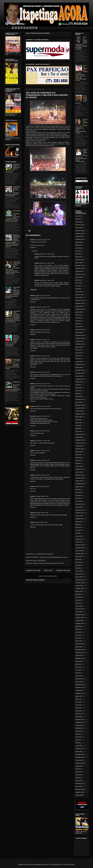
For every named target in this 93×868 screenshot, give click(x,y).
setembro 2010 (80, 763)
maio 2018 (78, 495)
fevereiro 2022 (80, 364)
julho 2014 (78, 629)
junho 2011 (79, 737)
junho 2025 (79, 248)
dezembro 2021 (80, 370)
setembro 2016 (80, 554)
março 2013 (79, 676)
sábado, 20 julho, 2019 (41, 522)
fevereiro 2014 (80, 644)
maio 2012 (78, 705)
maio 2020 (78, 426)
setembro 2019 (80, 449)
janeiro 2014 (79, 647)
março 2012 (79, 711)
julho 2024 (78, 280)
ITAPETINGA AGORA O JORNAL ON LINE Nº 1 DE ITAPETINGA (13, 168)
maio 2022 (78, 356)
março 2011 (79, 746)
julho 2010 (78, 769)
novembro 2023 (80, 303)
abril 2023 (78, 324)
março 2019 (79, 466)
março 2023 (79, 327)
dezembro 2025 (80, 231)
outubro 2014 (79, 621)
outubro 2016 (79, 551)
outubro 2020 (79, 411)
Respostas (35, 251)
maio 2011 (78, 740)
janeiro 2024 (79, 297)
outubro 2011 (79, 725)
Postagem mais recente (33, 570)
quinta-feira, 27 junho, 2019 (47, 254)
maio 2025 (78, 251)
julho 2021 (78, 385)
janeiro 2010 (79, 786)
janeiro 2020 (79, 437)
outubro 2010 (79, 760)
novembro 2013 (80, 653)
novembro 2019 (80, 443)
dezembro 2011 (80, 719)
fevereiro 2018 (80, 504)
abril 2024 (78, 289)
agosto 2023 (79, 312)
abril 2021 (78, 394)
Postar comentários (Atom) (50, 576)
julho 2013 (78, 664)
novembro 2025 (80, 234)
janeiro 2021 (79, 402)
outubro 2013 (79, 655)
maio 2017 (78, 530)
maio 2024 (78, 286)
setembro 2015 (80, 589)
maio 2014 (78, 635)
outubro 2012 (79, 690)
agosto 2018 (79, 487)
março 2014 (79, 641)
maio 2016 (78, 565)
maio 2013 (78, 670)
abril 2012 (78, 708)
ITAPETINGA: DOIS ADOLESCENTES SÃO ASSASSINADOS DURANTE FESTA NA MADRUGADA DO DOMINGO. (13, 293)
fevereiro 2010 (80, 783)
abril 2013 (78, 673)
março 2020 (79, 431)
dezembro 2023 (80, 300)
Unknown (33, 406)
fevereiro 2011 (80, 749)
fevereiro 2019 (80, 469)
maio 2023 (78, 321)
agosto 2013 (79, 661)
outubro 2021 (79, 376)
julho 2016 (78, 559)
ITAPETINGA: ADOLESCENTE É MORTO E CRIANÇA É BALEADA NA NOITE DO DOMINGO (13, 387)
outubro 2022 (79, 341)
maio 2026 (78, 216)
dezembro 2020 (80, 405)
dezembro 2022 (80, 335)
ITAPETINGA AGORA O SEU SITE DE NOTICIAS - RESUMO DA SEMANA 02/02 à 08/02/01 (13, 191)
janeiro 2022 (79, 367)
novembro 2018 (80, 478)
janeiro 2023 (79, 332)
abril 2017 (78, 533)
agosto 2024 (79, 277)
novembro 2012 (80, 687)
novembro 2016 (80, 548)
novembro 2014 (80, 618)
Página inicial (48, 570)
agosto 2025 (79, 242)
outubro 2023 (79, 306)
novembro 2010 (80, 757)
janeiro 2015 (79, 612)
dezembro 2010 (80, 754)
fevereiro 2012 (80, 714)
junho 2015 (79, 597)
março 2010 (79, 781)
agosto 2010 (79, 766)
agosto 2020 (79, 417)
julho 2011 (78, 734)
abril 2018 (78, 498)
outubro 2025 (79, 236)
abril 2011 (78, 743)
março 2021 (79, 396)
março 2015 (79, 606)
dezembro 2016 (80, 545)
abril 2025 (78, 254)
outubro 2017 (79, 516)
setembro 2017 (80, 519)
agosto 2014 (79, 626)
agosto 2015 (79, 591)
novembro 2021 (80, 373)
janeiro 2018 (79, 507)
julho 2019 (78, 455)
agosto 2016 (79, 556)
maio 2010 (78, 775)
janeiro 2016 (79, 577)
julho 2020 (78, 420)
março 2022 (79, 362)
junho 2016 (79, 562)
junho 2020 (79, 423)
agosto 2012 (79, 696)
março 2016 (79, 571)
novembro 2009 (80, 792)
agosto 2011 (79, 731)
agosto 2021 (79, 382)
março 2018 (79, 501)
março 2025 (79, 257)
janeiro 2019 (79, 472)
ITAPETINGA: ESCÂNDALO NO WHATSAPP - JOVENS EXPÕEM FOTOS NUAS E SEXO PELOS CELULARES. (13, 216)
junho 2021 (79, 388)
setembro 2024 (80, 274)
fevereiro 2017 (80, 539)
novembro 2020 (80, 408)
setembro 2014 (80, 623)
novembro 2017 (80, 513)
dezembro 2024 (80, 266)
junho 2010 (79, 772)
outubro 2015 (79, 586)
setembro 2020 (80, 414)
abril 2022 (78, 359)
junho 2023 (79, 318)
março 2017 (79, 536)
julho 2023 (78, 315)
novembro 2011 (80, 722)
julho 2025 (78, 245)
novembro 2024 (80, 268)
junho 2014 (79, 632)
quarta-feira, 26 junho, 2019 (43, 240)
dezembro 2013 (80, 650)
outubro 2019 (79, 446)
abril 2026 (78, 219)
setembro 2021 (80, 379)
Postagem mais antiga (63, 570)
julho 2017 (78, 525)
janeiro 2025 (79, 263)
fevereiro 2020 (80, 434)
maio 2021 (78, 391)
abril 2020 (78, 428)
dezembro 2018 (80, 475)
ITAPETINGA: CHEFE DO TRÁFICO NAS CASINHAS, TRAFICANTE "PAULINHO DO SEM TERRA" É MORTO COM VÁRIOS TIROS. (13, 268)
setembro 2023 (80, 309)
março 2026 (79, 222)
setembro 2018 (80, 484)
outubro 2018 (79, 481)
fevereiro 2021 (80, 399)
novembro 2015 (80, 583)
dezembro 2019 (80, 440)
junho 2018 (79, 493)
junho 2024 (79, 283)
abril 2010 (78, 778)
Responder (33, 248)
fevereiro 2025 (80, 260)
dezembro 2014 (80, 615)
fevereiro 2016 (80, 574)
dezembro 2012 (80, 685)
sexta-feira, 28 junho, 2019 (42, 451)
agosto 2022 (79, 347)
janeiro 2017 (79, 542)
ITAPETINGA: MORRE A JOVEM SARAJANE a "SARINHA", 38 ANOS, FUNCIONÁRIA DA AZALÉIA (82, 126)
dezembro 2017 (80, 510)
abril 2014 (78, 638)
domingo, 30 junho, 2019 (42, 496)
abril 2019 (78, 463)
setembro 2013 (80, 658)
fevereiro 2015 (80, 609)
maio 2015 (78, 600)
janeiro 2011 (79, 752)
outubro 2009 (79, 795)
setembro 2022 (80, 344)
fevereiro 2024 (80, 295)
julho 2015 (78, 594)
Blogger (73, 864)
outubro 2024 (79, 271)
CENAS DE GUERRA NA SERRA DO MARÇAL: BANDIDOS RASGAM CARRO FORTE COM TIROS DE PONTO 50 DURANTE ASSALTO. (13, 241)
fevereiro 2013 (80, 679)
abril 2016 (78, 568)
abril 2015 (78, 603)
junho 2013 (79, 667)
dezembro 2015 (80, 580)
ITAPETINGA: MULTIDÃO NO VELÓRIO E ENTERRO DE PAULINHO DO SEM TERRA (13, 364)
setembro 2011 (80, 728)
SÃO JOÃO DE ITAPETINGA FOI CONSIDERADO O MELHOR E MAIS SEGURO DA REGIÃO (47, 95)
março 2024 (79, 292)
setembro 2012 (80, 693)
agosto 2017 (79, 522)
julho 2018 (78, 490)
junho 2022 (79, 353)
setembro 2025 (80, 239)
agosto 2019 (79, 452)
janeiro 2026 (79, 228)
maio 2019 (78, 460)
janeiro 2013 (79, 682)
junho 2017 (79, 527)
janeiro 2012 (79, 717)
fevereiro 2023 (80, 330)
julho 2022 (78, 350)
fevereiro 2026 (80, 225)
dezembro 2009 (80, 789)
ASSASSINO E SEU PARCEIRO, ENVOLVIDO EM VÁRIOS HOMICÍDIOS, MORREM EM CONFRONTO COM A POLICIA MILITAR (13, 317)
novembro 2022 (80, 338)
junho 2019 (79, 458)
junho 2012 (79, 702)
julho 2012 (78, 699)
